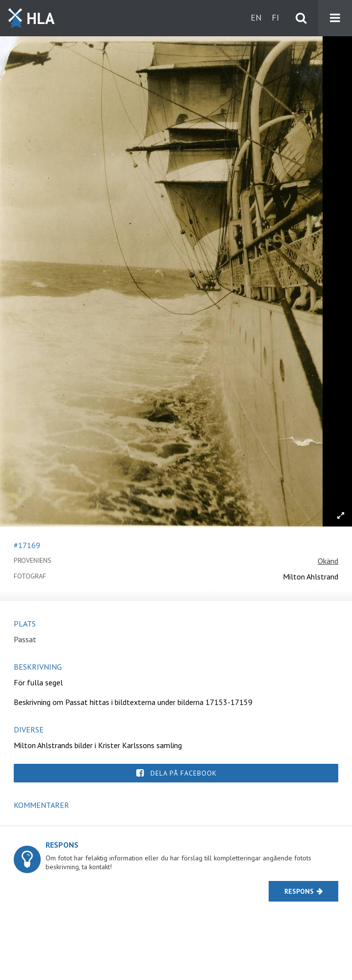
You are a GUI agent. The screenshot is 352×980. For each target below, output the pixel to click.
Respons (299, 891)
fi (275, 17)
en (256, 17)
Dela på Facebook (184, 773)
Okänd (328, 561)
